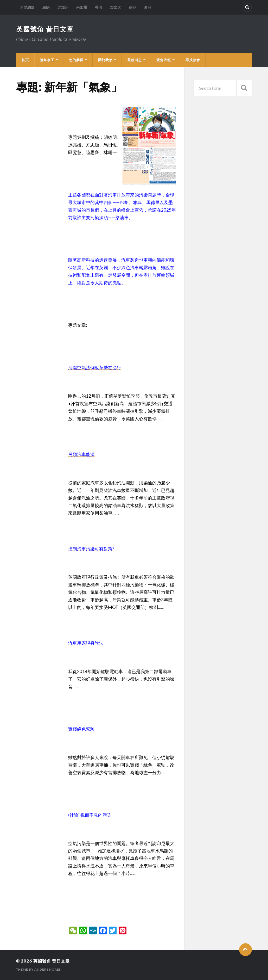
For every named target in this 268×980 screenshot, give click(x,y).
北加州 (63, 7)
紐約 (46, 7)
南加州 (82, 7)
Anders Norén (48, 970)
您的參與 (76, 60)
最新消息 (135, 60)
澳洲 (148, 7)
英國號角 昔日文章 (46, 29)
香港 (99, 7)
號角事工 (47, 60)
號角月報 (164, 60)
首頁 (25, 60)
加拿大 (116, 7)
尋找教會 (193, 60)
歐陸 (132, 7)
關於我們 (105, 60)
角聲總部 (27, 7)
